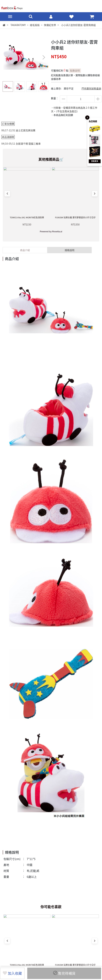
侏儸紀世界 (50, 25)
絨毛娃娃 (35, 25)
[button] (44, 57)
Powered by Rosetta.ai (51, 232)
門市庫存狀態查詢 (91, 88)
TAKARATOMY (18, 25)
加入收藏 (12, 973)
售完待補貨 (64, 973)
